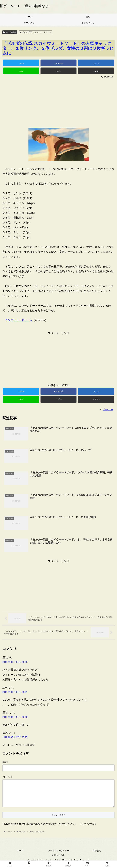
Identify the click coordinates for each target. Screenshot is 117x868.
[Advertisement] (58, 102)
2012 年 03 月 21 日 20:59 (15, 662)
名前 (5, 762)
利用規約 (97, 855)
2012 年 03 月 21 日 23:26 (15, 717)
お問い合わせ (59, 860)
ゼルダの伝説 (10, 32)
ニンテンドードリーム (19, 320)
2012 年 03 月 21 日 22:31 (15, 692)
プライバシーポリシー (59, 855)
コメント (8, 777)
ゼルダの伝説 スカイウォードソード (35, 32)
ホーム (20, 855)
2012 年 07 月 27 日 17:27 (15, 737)
